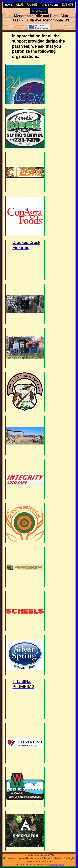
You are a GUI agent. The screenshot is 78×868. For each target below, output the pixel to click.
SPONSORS (39, 11)
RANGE (32, 5)
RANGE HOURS (50, 5)
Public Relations (56, 865)
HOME (9, 5)
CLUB (20, 5)
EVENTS (68, 5)
